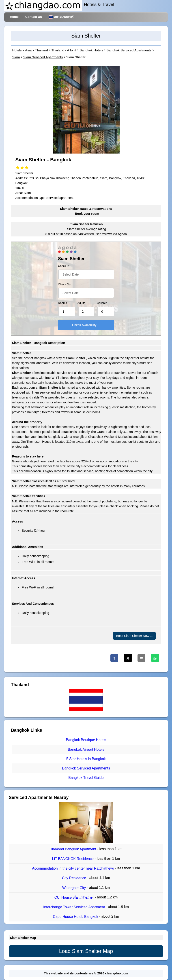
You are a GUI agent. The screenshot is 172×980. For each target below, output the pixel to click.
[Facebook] (114, 658)
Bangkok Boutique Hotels (86, 740)
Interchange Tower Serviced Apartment (75, 907)
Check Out (65, 285)
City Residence (75, 878)
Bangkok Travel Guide (86, 778)
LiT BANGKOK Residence (73, 859)
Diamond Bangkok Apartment (73, 849)
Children (102, 303)
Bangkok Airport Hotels (86, 749)
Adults (81, 303)
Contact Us (34, 17)
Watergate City (75, 888)
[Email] (141, 658)
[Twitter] (128, 658)
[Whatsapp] (155, 658)
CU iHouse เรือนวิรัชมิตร (75, 897)
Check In (64, 266)
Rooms (62, 303)
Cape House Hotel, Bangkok (76, 917)
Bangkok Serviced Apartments (86, 768)
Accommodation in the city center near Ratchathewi (73, 868)
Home (14, 17)
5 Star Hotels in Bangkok (86, 759)
